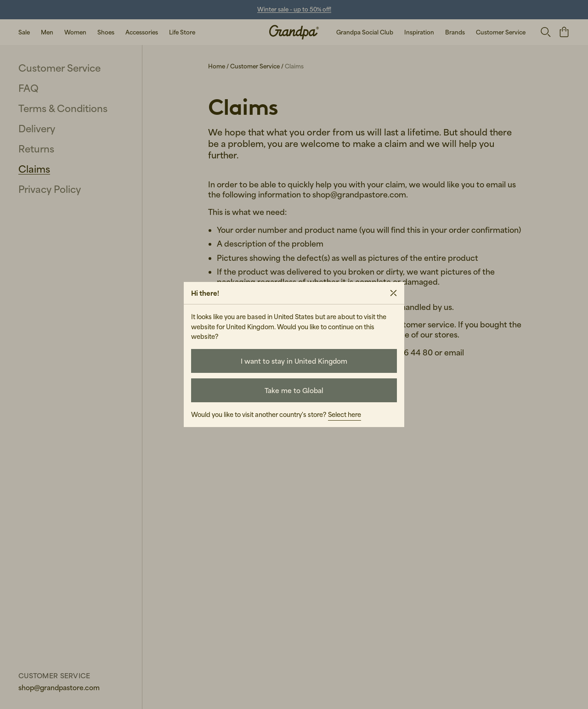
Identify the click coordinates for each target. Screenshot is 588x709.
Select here (345, 414)
